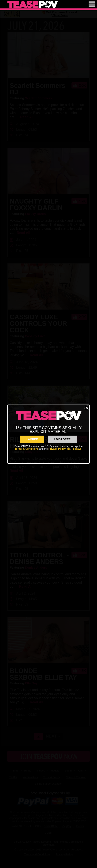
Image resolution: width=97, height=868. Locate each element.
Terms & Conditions (27, 449)
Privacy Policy (57, 449)
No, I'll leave (74, 449)
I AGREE (32, 439)
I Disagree (63, 439)
